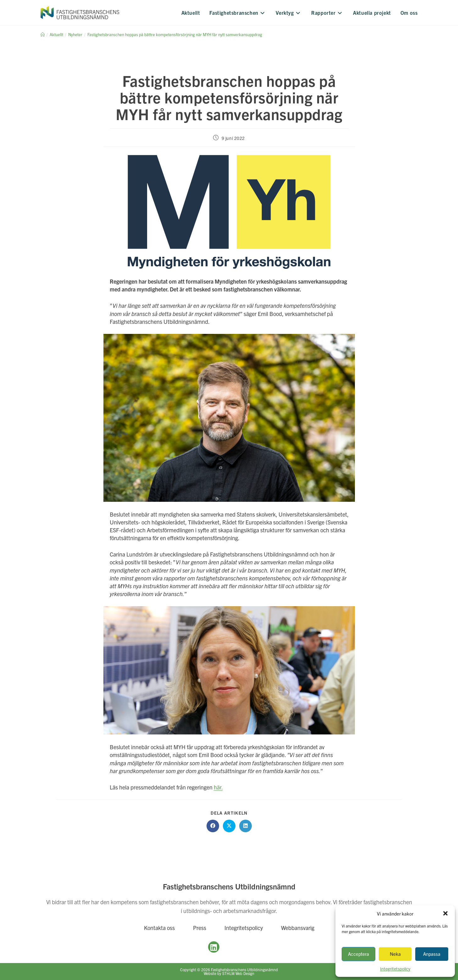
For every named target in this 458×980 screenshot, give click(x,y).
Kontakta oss (159, 928)
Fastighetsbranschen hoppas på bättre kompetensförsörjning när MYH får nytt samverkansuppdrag (175, 34)
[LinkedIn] (214, 947)
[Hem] (43, 34)
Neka (395, 954)
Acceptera (359, 954)
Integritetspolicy (244, 928)
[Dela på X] (229, 826)
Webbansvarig (298, 928)
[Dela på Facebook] (213, 826)
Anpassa (432, 954)
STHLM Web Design (238, 973)
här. (218, 787)
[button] (445, 913)
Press (200, 928)
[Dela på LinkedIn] (246, 826)
